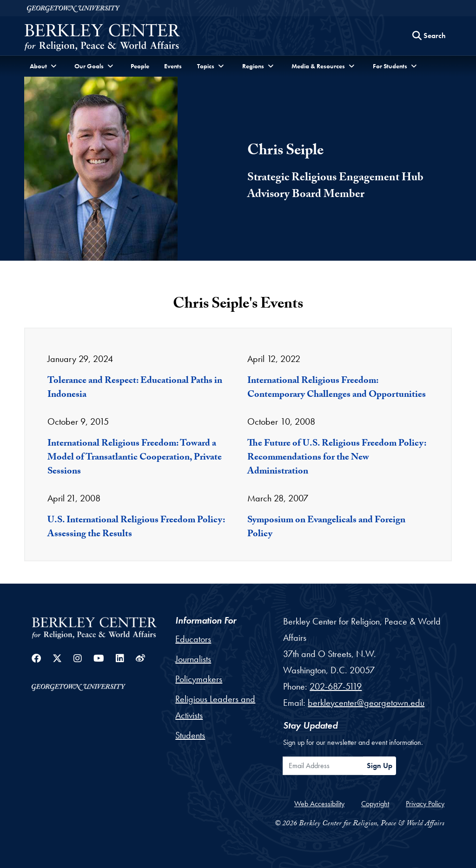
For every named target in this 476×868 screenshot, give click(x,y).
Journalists (193, 659)
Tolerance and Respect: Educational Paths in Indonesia (135, 388)
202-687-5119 (336, 686)
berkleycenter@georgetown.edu (366, 703)
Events (173, 66)
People (140, 66)
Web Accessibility (319, 804)
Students (190, 735)
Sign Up (380, 766)
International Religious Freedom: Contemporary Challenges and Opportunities (337, 388)
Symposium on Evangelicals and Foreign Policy (326, 528)
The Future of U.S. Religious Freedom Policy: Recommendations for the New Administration (337, 458)
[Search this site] (429, 36)
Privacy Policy (425, 804)
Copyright (375, 804)
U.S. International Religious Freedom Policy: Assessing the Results (136, 528)
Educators (193, 639)
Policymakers (199, 679)
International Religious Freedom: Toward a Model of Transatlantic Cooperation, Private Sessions (135, 458)
